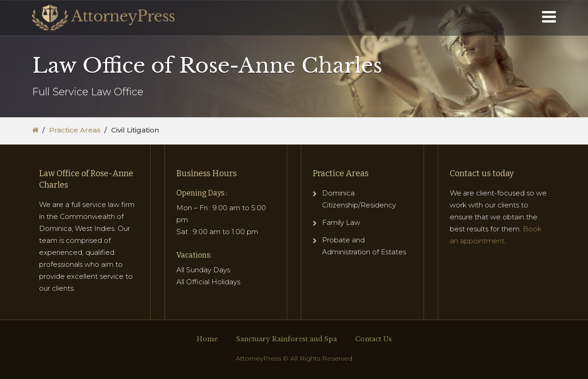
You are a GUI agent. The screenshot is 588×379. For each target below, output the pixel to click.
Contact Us (373, 339)
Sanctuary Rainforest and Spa (286, 339)
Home (207, 339)
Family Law (341, 222)
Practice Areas (75, 130)
